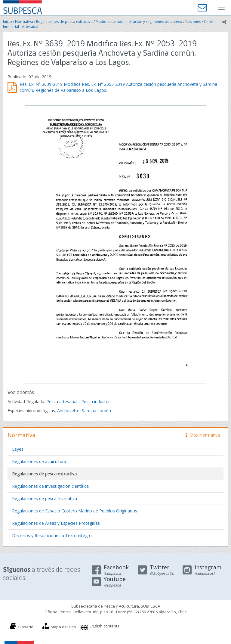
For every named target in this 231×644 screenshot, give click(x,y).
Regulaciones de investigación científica (50, 486)
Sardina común (96, 411)
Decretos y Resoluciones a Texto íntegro (52, 535)
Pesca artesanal (62, 401)
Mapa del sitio (63, 627)
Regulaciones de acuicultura (39, 461)
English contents (105, 626)
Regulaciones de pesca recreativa (45, 498)
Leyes (18, 449)
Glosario (26, 627)
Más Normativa (203, 435)
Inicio (8, 22)
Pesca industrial (96, 401)
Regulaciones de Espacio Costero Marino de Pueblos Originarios (75, 511)
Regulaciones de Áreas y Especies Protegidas (56, 523)
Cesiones (193, 22)
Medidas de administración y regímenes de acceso (139, 22)
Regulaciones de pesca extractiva (64, 22)
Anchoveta (68, 411)
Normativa (24, 22)
